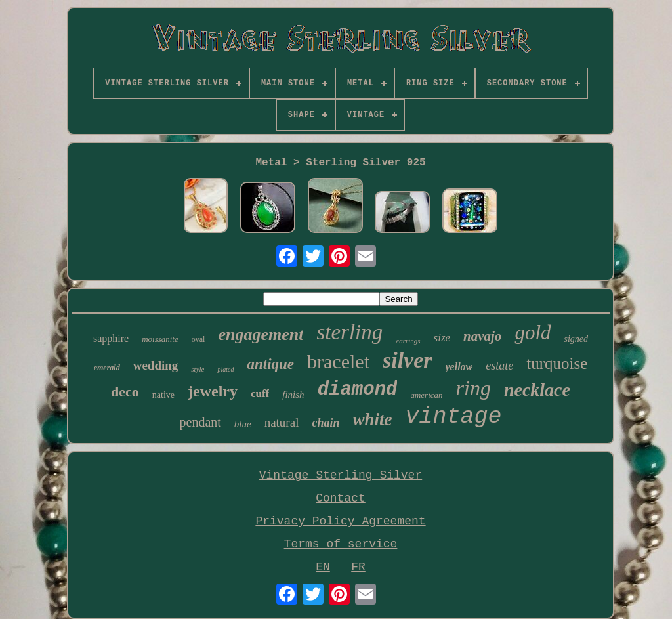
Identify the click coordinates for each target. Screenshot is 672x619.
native (163, 395)
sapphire (111, 338)
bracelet (338, 361)
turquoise (557, 363)
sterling (349, 332)
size (442, 338)
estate (499, 366)
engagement (261, 334)
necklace (537, 390)
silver (408, 360)
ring (473, 388)
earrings (408, 341)
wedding (156, 365)
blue (243, 424)
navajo (482, 336)
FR (358, 567)
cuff (260, 394)
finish (293, 395)
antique (270, 364)
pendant (200, 422)
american (426, 395)
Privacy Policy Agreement (340, 521)
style (198, 369)
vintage (453, 417)
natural (282, 422)
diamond (358, 390)
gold (533, 332)
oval (199, 339)
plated (225, 369)
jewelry (213, 391)
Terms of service (341, 544)
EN (323, 567)
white (372, 419)
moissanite (160, 339)
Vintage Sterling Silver (341, 475)
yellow (459, 367)
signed (577, 339)
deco (125, 392)
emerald (107, 368)
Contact (341, 498)
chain (325, 423)
